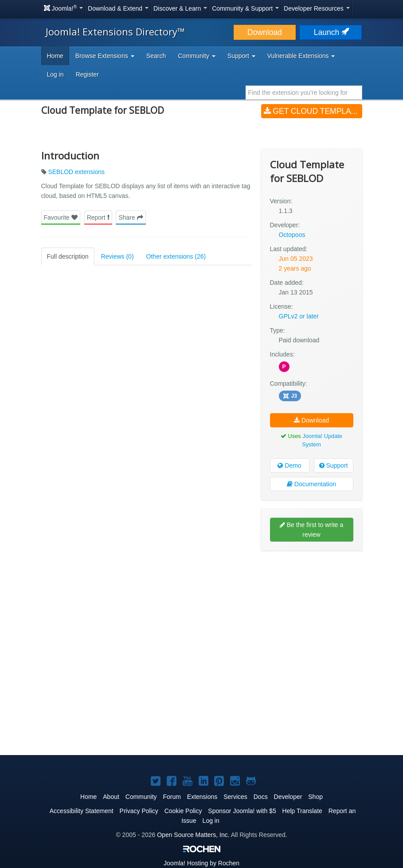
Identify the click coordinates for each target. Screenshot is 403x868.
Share (131, 217)
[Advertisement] (312, 615)
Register (87, 74)
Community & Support (245, 8)
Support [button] (241, 56)
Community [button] (197, 56)
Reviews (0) (117, 256)
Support (334, 465)
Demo (289, 465)
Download (265, 32)
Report (98, 217)
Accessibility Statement (82, 811)
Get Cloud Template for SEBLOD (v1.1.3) (313, 111)
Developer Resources (317, 8)
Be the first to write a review (312, 530)
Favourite (61, 217)
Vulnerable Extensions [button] (301, 56)
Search (156, 56)
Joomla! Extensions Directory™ (115, 31)
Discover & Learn (180, 8)
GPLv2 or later (299, 316)
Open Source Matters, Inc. (193, 835)
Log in (55, 74)
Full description (68, 256)
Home (55, 56)
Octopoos (292, 235)
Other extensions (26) (176, 256)
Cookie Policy (183, 811)
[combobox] (304, 93)
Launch (331, 32)
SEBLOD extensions (76, 172)
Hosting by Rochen (201, 863)
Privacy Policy (139, 811)
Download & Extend (118, 8)
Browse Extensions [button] (105, 56)
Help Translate (302, 811)
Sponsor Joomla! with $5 (242, 811)
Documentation (311, 484)
